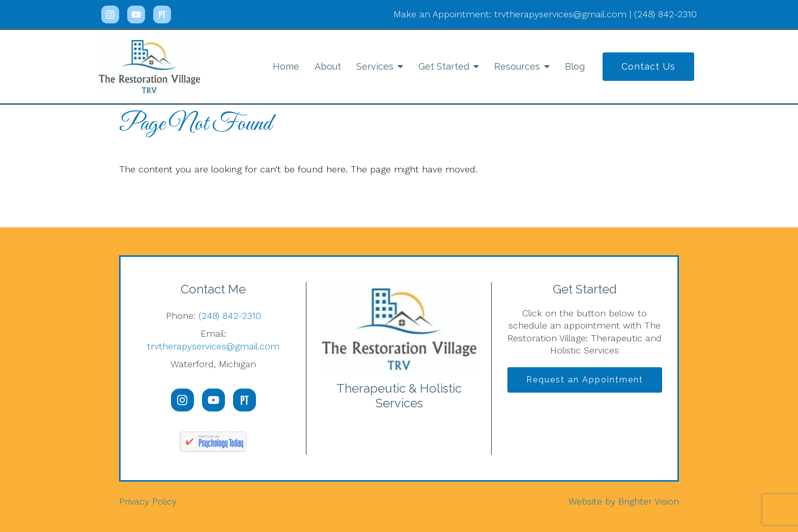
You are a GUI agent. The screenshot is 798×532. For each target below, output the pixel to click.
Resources (517, 66)
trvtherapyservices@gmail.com (213, 346)
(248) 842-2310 (230, 316)
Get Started (444, 66)
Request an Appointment (585, 380)
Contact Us (648, 66)
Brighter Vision (649, 501)
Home (286, 66)
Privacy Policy (148, 501)
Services (375, 66)
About (328, 66)
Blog (575, 66)
